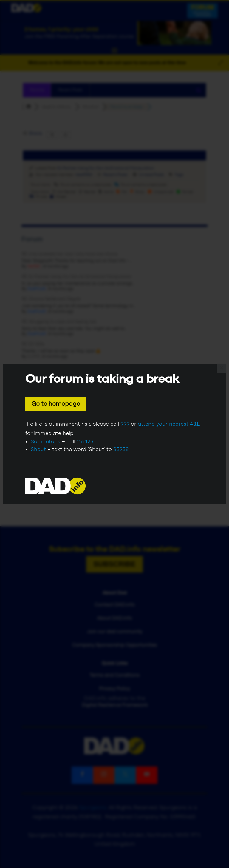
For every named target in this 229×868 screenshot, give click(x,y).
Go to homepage (56, 404)
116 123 (85, 442)
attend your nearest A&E (169, 424)
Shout (38, 450)
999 (125, 424)
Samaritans (45, 442)
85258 (121, 450)
